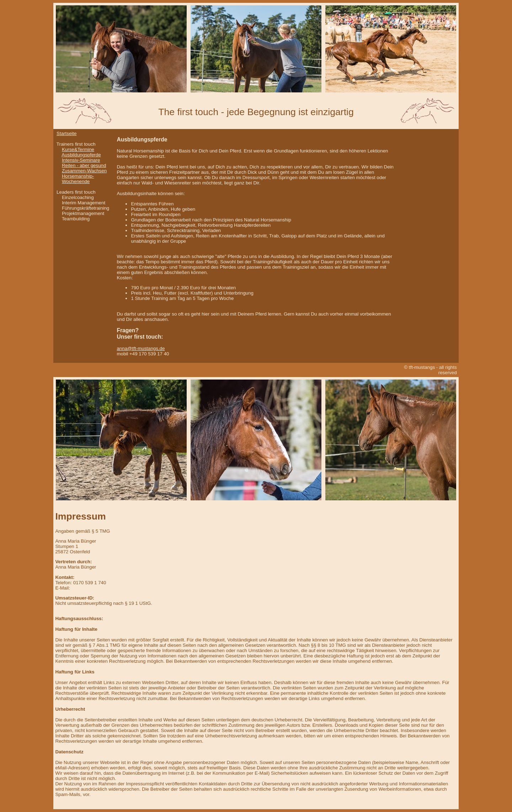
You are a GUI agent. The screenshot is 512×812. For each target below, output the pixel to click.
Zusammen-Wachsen (84, 171)
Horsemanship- (78, 176)
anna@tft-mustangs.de (141, 348)
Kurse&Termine (78, 149)
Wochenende (76, 181)
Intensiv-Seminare (81, 160)
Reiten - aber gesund (84, 165)
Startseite (66, 133)
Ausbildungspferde (81, 155)
